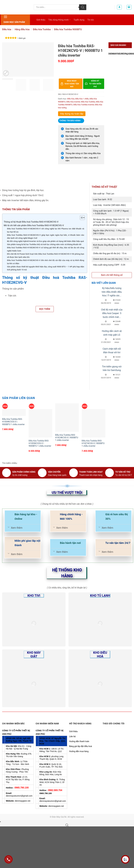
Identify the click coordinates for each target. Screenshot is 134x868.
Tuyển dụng (79, 20)
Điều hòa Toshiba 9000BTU (68, 29)
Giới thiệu (41, 20)
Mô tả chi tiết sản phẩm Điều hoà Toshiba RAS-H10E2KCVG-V (34, 225)
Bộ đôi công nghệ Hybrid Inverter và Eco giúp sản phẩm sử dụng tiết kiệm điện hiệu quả (45, 241)
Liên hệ (72, 736)
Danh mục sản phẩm (14, 19)
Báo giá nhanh (118, 45)
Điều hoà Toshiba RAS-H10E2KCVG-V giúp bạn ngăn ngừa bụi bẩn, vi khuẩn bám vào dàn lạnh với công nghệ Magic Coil (46, 237)
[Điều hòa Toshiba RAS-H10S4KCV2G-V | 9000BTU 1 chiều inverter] (14, 412)
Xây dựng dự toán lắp (72, 114)
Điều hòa (7, 29)
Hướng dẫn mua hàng (79, 751)
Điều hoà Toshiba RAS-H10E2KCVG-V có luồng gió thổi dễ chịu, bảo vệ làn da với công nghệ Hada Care (46, 249)
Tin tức (91, 20)
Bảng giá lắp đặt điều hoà (81, 746)
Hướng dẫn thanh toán (79, 741)
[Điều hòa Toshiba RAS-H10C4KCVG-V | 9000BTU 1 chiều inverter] (67, 418)
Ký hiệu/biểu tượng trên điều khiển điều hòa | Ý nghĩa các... (112, 292)
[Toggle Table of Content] (81, 218)
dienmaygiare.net (23, 801)
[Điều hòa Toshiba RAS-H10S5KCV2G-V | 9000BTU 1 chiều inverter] (40, 423)
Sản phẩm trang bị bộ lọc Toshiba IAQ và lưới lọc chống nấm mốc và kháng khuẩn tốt (44, 244)
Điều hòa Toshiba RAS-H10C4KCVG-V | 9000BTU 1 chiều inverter (67, 438)
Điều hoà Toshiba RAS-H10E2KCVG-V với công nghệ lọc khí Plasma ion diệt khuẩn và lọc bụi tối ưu (46, 230)
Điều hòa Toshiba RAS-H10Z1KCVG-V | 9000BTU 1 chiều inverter (93, 443)
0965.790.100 (22, 788)
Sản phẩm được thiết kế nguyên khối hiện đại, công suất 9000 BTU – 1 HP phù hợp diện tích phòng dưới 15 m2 (46, 268)
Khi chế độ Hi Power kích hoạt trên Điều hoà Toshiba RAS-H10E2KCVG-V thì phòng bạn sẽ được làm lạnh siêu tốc (46, 255)
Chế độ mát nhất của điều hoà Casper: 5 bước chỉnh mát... (112, 313)
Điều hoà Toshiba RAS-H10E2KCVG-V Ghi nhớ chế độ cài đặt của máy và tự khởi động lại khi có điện (46, 262)
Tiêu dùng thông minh (59, 20)
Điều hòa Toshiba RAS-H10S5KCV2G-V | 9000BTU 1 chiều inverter (40, 443)
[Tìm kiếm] (83, 7)
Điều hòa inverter (73, 102)
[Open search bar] (67, 825)
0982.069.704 (55, 790)
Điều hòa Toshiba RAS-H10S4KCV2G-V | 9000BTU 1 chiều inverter (13, 422)
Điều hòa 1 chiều (82, 99)
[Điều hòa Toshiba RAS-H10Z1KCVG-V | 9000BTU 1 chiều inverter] (94, 423)
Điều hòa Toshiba (42, 29)
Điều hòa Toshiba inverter (84, 105)
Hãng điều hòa (22, 29)
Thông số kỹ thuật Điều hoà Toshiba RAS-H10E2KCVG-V (31, 222)
